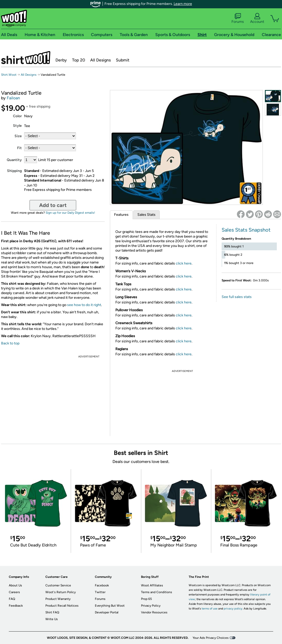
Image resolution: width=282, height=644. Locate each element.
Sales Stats (146, 215)
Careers (14, 592)
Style (17, 126)
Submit (123, 60)
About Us (15, 585)
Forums (238, 18)
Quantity (14, 160)
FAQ (12, 599)
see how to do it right (84, 305)
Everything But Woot (110, 606)
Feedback (16, 606)
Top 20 (79, 60)
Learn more (183, 4)
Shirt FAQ (52, 612)
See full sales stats (237, 297)
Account (257, 18)
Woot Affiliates (152, 585)
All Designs (100, 60)
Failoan (13, 98)
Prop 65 (146, 599)
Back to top (10, 343)
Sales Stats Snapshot (246, 230)
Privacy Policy (151, 606)
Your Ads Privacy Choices (211, 638)
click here (184, 263)
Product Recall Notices (62, 606)
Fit (19, 148)
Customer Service (58, 585)
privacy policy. (233, 609)
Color (17, 116)
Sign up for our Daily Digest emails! (70, 213)
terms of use (210, 609)
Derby (61, 60)
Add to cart (53, 205)
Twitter (100, 592)
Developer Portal (107, 612)
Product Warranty (58, 599)
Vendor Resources (154, 612)
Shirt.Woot (26, 58)
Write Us (52, 619)
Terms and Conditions (157, 592)
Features (121, 215)
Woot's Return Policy (61, 592)
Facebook (102, 585)
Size (18, 136)
